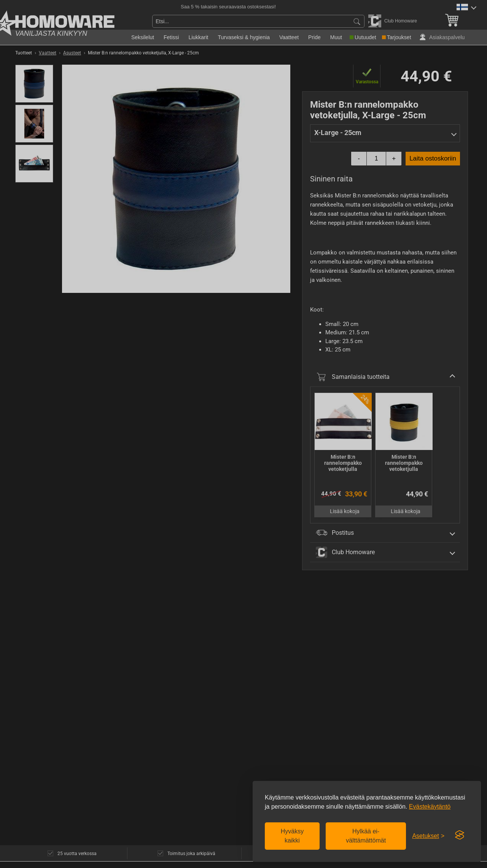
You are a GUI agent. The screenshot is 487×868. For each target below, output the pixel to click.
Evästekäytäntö (430, 807)
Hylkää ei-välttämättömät (366, 836)
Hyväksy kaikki (292, 836)
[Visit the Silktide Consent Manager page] (460, 835)
